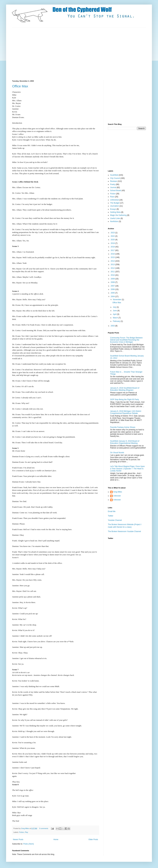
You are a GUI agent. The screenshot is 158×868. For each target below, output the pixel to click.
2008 (113, 282)
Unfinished (114, 200)
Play (27, 832)
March (116, 318)
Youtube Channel (115, 520)
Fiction (22, 832)
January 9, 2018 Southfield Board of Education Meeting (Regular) (125, 389)
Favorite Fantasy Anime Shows (123, 427)
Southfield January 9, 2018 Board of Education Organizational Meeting (125, 442)
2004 (113, 297)
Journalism (115, 206)
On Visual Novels (117, 453)
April (115, 314)
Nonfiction (114, 221)
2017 (113, 250)
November (117, 300)
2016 (113, 254)
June (115, 311)
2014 (113, 261)
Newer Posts (18, 839)
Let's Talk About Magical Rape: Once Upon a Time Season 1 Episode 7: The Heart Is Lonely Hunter (127, 469)
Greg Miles (25, 828)
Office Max (20, 86)
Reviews (114, 181)
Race (112, 197)
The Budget (115, 203)
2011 (113, 272)
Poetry (113, 184)
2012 (113, 268)
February (117, 321)
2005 (113, 293)
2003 (113, 326)
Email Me (112, 511)
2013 (113, 265)
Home (56, 839)
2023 (113, 233)
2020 (113, 240)
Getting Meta (115, 212)
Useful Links (115, 218)
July (115, 307)
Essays (113, 209)
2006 (113, 289)
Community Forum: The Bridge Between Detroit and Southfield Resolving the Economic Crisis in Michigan (126, 340)
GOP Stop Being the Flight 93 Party (125, 399)
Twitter (111, 516)
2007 (113, 286)
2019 (113, 243)
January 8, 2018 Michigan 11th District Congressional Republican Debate (126, 412)
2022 (113, 236)
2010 (113, 275)
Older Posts (93, 839)
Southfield (114, 175)
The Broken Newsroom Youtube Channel (124, 531)
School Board (116, 190)
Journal (113, 187)
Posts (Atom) (28, 844)
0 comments (44, 828)
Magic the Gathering (118, 215)
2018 (113, 247)
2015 (113, 257)
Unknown (117, 496)
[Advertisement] (56, 54)
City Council (115, 178)
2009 (113, 279)
